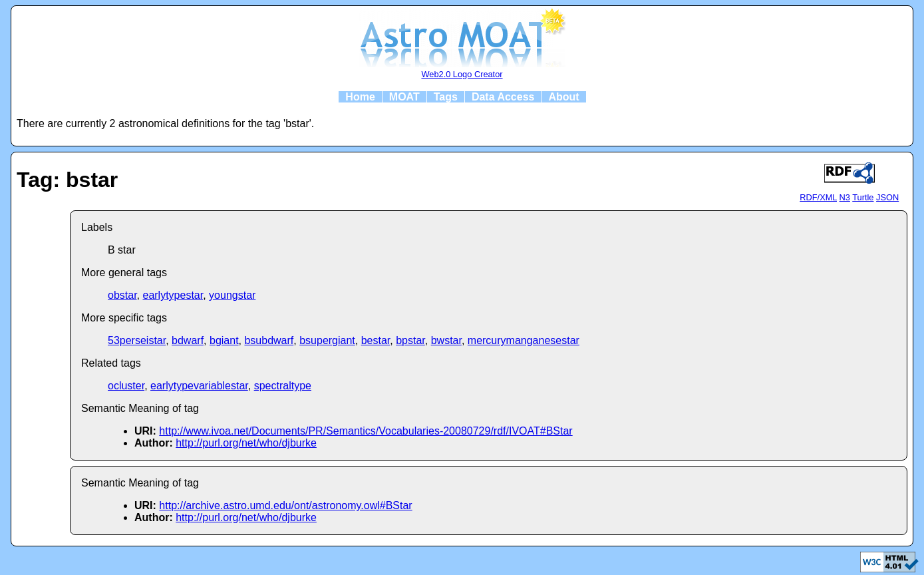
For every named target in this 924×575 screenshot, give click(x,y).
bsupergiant (327, 340)
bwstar (446, 340)
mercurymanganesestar (524, 340)
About (563, 97)
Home (360, 97)
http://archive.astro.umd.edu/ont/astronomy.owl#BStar (285, 505)
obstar (122, 295)
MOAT (404, 97)
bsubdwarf (269, 340)
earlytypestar (173, 295)
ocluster (126, 386)
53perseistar (137, 340)
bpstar (410, 340)
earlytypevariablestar (199, 386)
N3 (845, 197)
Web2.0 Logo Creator (462, 74)
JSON (887, 197)
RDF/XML (818, 197)
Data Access (503, 97)
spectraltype (283, 386)
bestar (376, 340)
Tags (446, 97)
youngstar (232, 295)
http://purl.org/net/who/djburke (246, 443)
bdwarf (188, 340)
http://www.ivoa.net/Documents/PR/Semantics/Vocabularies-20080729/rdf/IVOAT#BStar (366, 431)
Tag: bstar (67, 180)
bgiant (224, 340)
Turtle (863, 197)
